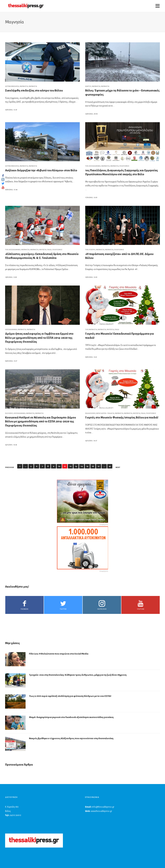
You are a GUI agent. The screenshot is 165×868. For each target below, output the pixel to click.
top (87, 166)
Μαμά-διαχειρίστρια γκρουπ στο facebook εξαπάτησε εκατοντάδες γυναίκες (71, 717)
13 (76, 466)
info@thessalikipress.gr (103, 807)
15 (87, 466)
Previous (10, 467)
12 (70, 466)
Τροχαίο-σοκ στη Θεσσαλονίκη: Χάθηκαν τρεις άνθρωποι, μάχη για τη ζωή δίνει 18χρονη (78, 675)
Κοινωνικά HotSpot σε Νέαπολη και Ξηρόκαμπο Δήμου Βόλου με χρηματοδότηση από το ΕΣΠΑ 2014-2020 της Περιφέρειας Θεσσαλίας (40, 422)
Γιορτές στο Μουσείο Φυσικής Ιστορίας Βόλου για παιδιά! (122, 418)
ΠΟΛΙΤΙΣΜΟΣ (124, 166)
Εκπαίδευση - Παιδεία (105, 413)
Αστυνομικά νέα (12, 86)
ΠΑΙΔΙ (49, 250)
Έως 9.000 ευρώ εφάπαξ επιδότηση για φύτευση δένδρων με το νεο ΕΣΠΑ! (70, 696)
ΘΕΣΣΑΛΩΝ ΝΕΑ (95, 166)
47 (110, 466)
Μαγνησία (24, 86)
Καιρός (88, 86)
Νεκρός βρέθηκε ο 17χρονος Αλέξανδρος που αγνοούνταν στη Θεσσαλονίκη (71, 738)
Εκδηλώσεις (90, 413)
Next (118, 467)
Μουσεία (43, 250)
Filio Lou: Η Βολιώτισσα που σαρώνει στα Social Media (59, 654)
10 (59, 466)
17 (99, 466)
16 (93, 466)
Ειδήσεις (9, 413)
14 (82, 466)
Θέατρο (92, 250)
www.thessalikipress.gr (101, 811)
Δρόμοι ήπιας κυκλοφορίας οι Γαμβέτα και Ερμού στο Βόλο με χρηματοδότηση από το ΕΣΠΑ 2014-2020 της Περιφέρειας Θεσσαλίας (39, 338)
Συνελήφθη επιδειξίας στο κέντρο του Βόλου (34, 91)
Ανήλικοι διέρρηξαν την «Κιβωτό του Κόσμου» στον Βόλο (41, 170)
